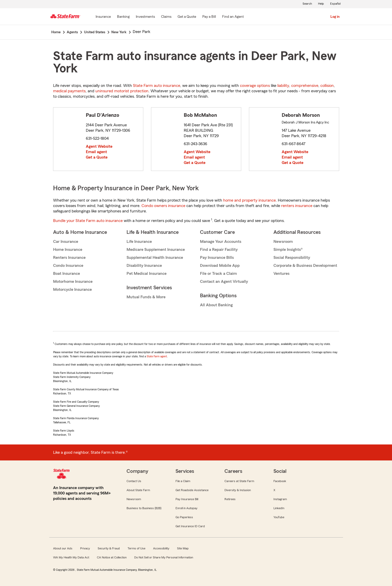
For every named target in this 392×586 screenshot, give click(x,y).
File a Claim (183, 481)
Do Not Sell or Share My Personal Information (164, 557)
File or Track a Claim (218, 274)
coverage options (255, 86)
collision (327, 86)
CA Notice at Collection (112, 557)
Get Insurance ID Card (190, 526)
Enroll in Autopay (186, 508)
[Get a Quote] (187, 17)
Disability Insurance (144, 266)
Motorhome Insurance (73, 282)
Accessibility (161, 548)
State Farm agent (157, 356)
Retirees (230, 499)
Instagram (280, 499)
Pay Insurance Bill (187, 499)
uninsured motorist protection (122, 91)
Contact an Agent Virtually (224, 282)
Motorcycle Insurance (72, 290)
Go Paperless (184, 517)
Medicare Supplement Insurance (156, 250)
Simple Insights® (288, 250)
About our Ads (63, 548)
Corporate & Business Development (305, 266)
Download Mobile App (220, 266)
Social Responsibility (292, 258)
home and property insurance (249, 200)
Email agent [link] (96, 152)
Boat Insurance (66, 274)
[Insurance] (103, 17)
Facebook (280, 481)
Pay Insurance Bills (217, 258)
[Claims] (166, 17)
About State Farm (138, 490)
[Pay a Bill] (209, 17)
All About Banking (216, 305)
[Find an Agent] (233, 17)
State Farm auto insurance (157, 86)
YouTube (279, 517)
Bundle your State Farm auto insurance (88, 221)
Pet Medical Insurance (147, 274)
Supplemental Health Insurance (155, 258)
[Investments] (145, 17)
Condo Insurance (68, 266)
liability (283, 86)
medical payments (69, 91)
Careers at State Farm (239, 481)
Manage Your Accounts (221, 242)
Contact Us (134, 481)
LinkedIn (279, 508)
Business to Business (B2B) (144, 508)
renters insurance (297, 206)
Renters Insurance (69, 258)
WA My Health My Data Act (71, 557)
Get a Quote (97, 157)
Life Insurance (139, 242)
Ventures (281, 274)
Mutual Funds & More (146, 297)
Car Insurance (66, 242)
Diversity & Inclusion (238, 490)
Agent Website (99, 146)
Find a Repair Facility (219, 250)
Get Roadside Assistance (192, 490)
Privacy (85, 548)
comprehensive (305, 86)
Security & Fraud (109, 548)
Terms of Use (136, 548)
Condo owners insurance (163, 206)
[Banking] (123, 17)
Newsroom (283, 242)
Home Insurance (68, 250)
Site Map (183, 548)
